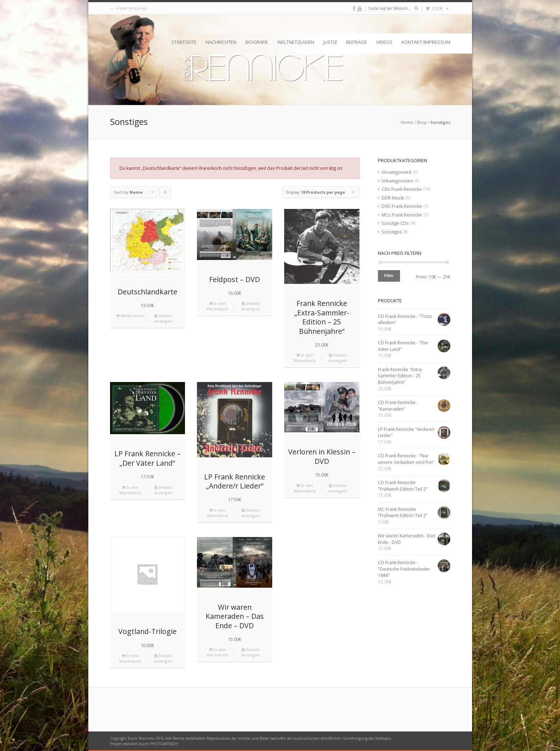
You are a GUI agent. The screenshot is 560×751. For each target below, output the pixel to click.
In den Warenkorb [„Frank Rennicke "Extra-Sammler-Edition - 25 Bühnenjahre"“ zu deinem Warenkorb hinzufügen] (305, 358)
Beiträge (357, 42)
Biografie (257, 42)
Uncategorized (396, 172)
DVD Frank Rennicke (402, 206)
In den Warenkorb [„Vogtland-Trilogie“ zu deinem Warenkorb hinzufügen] (130, 658)
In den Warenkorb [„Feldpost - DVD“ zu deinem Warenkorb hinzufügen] (217, 306)
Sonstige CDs (395, 223)
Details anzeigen (163, 318)
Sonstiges (392, 232)
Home (407, 122)
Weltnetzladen (296, 42)
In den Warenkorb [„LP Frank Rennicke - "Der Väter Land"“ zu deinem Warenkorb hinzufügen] (130, 490)
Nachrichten (221, 42)
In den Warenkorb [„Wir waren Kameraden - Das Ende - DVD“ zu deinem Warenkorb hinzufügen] (217, 652)
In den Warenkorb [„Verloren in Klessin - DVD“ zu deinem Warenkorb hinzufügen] (305, 488)
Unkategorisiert (397, 181)
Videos (384, 42)
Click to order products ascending (165, 194)
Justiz (330, 42)
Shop (422, 122)
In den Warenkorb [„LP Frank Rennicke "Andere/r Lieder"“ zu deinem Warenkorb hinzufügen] (217, 513)
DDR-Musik (393, 198)
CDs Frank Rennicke (402, 189)
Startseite (184, 42)
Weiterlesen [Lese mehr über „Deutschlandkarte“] (130, 316)
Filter (389, 276)
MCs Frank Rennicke (402, 215)
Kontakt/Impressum (426, 42)
